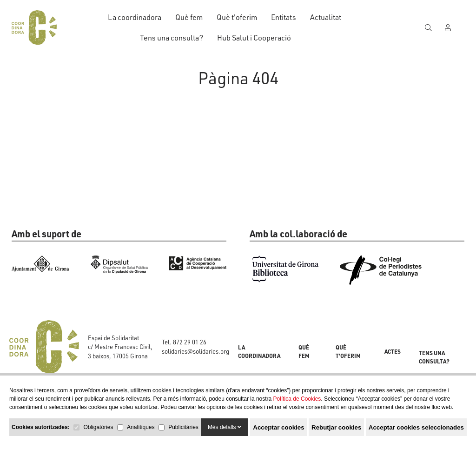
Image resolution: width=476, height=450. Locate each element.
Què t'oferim (237, 17)
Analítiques (141, 427)
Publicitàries (183, 427)
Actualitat (326, 17)
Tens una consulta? (172, 37)
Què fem (189, 17)
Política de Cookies (297, 399)
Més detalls (225, 427)
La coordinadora (135, 17)
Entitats (284, 17)
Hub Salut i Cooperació (254, 37)
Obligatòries (98, 427)
